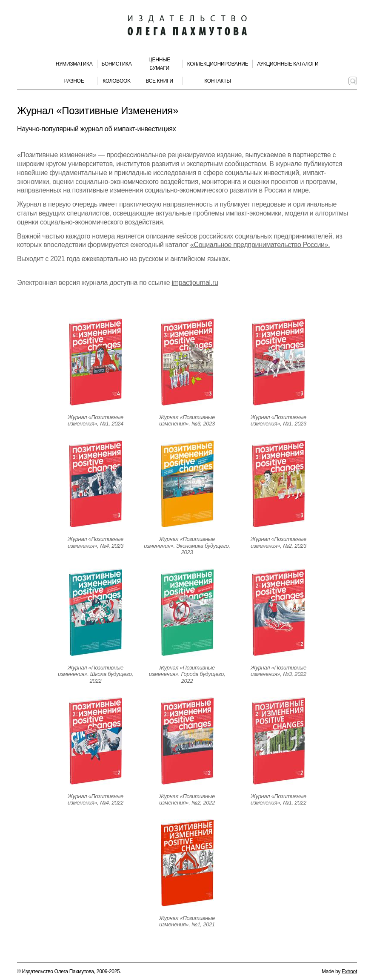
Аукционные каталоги (288, 64)
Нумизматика (74, 64)
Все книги (159, 81)
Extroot (349, 971)
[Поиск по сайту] (353, 81)
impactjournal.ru (195, 283)
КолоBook (117, 81)
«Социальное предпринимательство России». (260, 245)
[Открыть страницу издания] (96, 362)
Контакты (217, 81)
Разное (74, 81)
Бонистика (117, 64)
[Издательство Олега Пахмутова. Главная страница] (187, 26)
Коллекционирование (218, 64)
